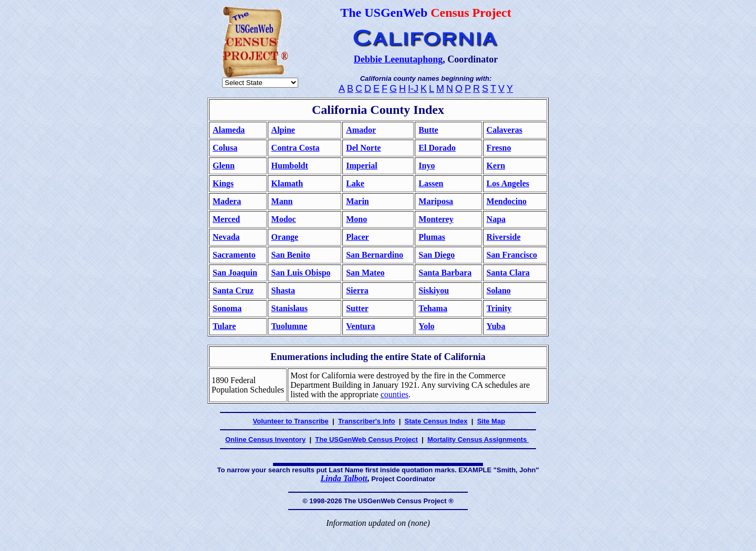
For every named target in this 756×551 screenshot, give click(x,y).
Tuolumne (290, 326)
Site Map (491, 421)
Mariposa (436, 201)
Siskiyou (434, 290)
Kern (496, 166)
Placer (358, 237)
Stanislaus (290, 308)
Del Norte (363, 148)
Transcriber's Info (367, 421)
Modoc (284, 219)
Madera (227, 201)
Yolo (426, 326)
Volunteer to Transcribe (291, 421)
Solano (499, 290)
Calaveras (505, 130)
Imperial (362, 166)
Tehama (433, 308)
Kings (223, 183)
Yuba (496, 326)
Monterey (436, 219)
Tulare (224, 326)
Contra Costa (296, 148)
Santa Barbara (445, 273)
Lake (355, 183)
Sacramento (234, 255)
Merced (226, 219)
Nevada (226, 237)
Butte (428, 130)
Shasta (283, 290)
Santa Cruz (233, 290)
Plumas (432, 237)
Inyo (427, 166)
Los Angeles (508, 183)
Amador (361, 130)
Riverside (504, 237)
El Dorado (437, 148)
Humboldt (290, 166)
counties (395, 394)
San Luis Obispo (301, 273)
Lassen (431, 183)
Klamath (287, 183)
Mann (282, 201)
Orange (285, 237)
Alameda (229, 130)
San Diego (437, 255)
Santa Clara (508, 273)
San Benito (291, 255)
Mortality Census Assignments (478, 439)
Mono (356, 219)
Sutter (357, 308)
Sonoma (227, 308)
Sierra (357, 290)
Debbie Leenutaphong (398, 59)
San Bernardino (375, 255)
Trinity (499, 308)
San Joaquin (235, 273)
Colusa (225, 148)
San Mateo (365, 273)
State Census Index (436, 421)
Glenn (224, 166)
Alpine (283, 130)
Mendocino (507, 201)
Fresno (499, 148)
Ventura (360, 326)
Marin (358, 201)
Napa (496, 219)
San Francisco (512, 255)
